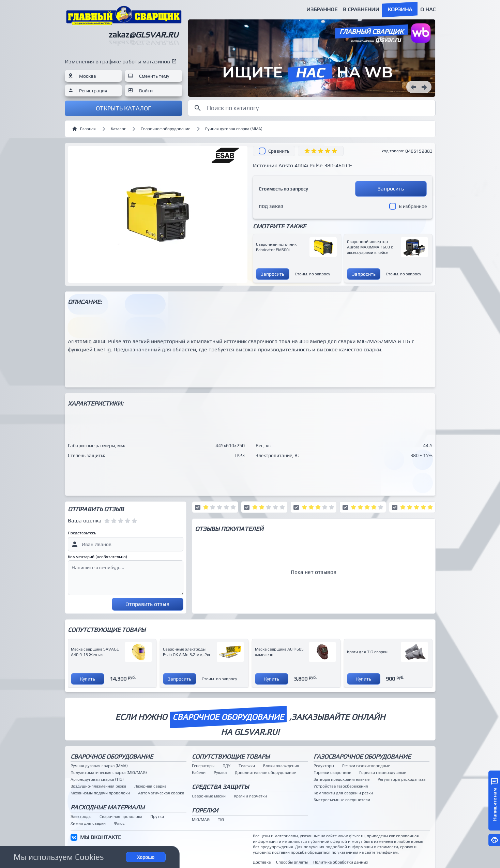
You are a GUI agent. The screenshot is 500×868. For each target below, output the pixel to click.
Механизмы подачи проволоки (100, 793)
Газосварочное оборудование (362, 756)
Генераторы (203, 766)
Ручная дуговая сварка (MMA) (234, 129)
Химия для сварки (88, 823)
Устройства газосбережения (341, 786)
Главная (84, 129)
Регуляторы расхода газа (401, 779)
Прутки (157, 817)
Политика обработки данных (341, 862)
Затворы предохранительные (342, 779)
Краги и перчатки (250, 796)
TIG (221, 820)
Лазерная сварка (150, 786)
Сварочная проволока (121, 817)
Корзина (400, 9)
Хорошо (146, 857)
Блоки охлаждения (281, 766)
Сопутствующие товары (231, 756)
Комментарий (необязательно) (97, 557)
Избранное (322, 9)
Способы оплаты (292, 862)
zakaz (143, 35)
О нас (428, 9)
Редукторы (324, 766)
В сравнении (361, 9)
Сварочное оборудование (165, 129)
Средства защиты (220, 787)
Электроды (81, 817)
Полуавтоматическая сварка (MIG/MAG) (109, 773)
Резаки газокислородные (366, 766)
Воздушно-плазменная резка (98, 786)
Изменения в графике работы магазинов (117, 62)
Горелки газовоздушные (383, 773)
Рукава (220, 773)
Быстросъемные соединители (342, 800)
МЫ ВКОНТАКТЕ (101, 837)
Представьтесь (82, 533)
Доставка (262, 862)
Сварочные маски (209, 796)
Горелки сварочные (332, 773)
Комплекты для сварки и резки (343, 793)
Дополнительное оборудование (265, 773)
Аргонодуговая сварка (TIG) (97, 779)
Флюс (119, 823)
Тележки (247, 766)
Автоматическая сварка (161, 793)
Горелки (205, 810)
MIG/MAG (201, 820)
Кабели (199, 773)
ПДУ (226, 766)
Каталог (118, 129)
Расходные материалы (108, 807)
